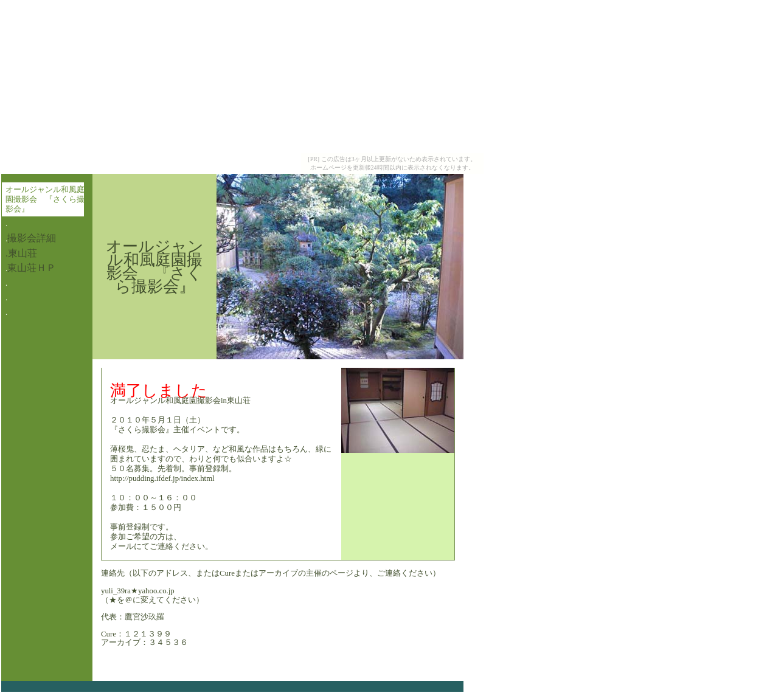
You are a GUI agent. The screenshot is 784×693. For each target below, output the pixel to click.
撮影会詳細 (32, 238)
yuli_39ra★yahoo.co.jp (138, 591)
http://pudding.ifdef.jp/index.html (162, 478)
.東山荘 (21, 253)
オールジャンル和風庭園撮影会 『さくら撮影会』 (45, 199)
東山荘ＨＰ (32, 268)
